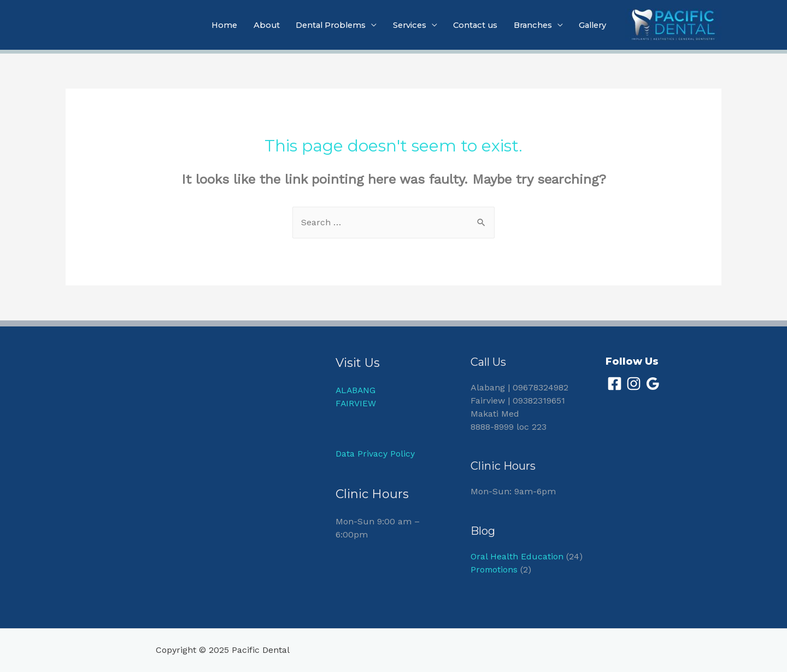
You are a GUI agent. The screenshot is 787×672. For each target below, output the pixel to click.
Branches (528, 25)
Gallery (591, 25)
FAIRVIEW (356, 403)
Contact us (469, 25)
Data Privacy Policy (375, 454)
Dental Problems (319, 25)
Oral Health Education (517, 556)
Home (210, 25)
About (253, 25)
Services (401, 25)
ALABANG (356, 390)
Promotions (495, 569)
